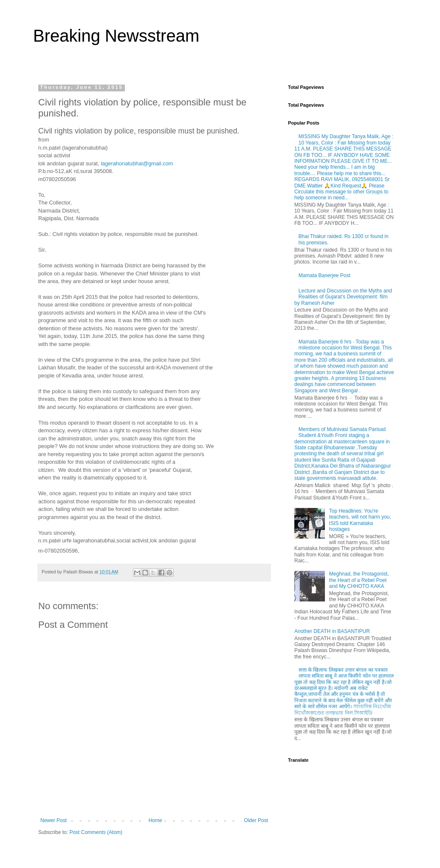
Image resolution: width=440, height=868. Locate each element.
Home (155, 820)
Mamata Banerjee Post (324, 275)
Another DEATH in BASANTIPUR (332, 631)
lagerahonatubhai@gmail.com (137, 163)
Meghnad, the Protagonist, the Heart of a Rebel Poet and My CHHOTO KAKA (359, 580)
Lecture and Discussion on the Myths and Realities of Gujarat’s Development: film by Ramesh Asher (343, 297)
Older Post (256, 820)
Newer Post (54, 820)
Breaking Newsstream (116, 36)
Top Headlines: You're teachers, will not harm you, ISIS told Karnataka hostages (360, 520)
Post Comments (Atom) (96, 832)
